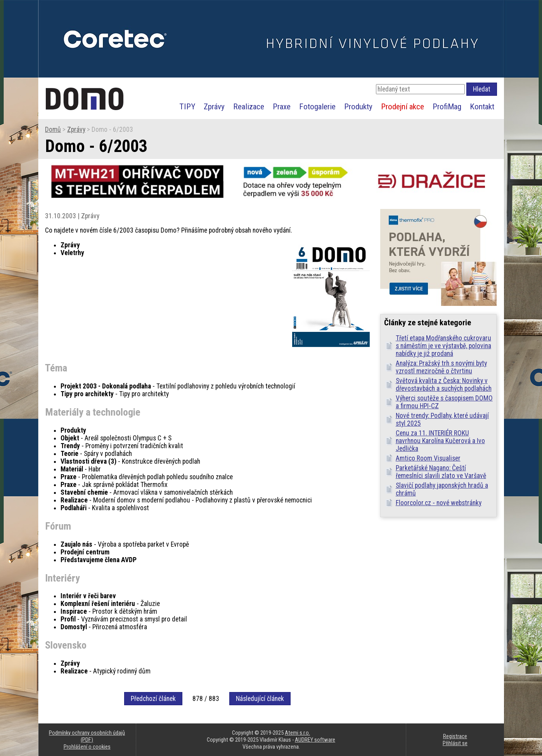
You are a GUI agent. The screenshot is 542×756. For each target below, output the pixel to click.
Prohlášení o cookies (87, 747)
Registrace (455, 736)
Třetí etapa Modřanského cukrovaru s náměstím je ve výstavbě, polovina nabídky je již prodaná (443, 346)
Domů (53, 129)
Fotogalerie (317, 106)
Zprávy (214, 106)
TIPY (187, 106)
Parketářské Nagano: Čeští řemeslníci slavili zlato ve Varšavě (441, 472)
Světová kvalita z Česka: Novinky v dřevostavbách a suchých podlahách (444, 385)
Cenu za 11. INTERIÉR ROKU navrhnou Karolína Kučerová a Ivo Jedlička (440, 441)
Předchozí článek (153, 699)
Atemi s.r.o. (297, 733)
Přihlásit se (455, 743)
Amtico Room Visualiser (428, 458)
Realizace (249, 106)
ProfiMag (447, 106)
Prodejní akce (403, 106)
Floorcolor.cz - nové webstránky (439, 503)
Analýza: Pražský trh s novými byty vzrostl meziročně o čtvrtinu (441, 367)
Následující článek (260, 699)
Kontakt (482, 106)
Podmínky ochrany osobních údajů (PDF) (87, 736)
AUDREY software (315, 740)
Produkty (358, 106)
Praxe (282, 106)
